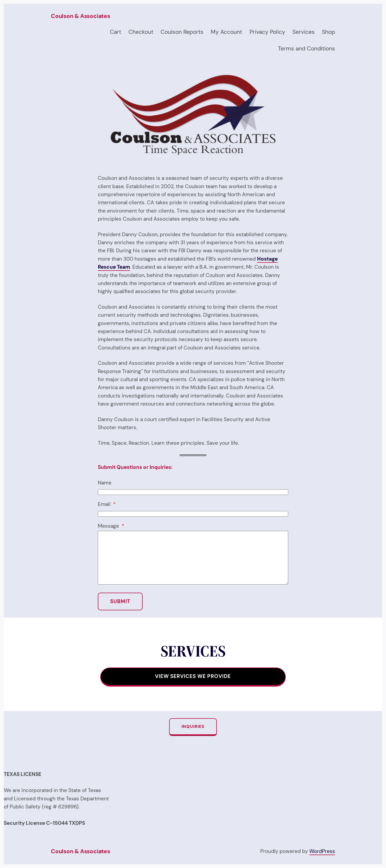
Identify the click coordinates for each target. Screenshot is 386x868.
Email (107, 504)
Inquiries (193, 726)
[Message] (193, 558)
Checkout (141, 32)
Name (105, 483)
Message (111, 526)
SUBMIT (120, 601)
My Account (226, 32)
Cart (116, 32)
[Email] (193, 514)
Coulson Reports (182, 32)
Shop (329, 32)
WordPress (322, 851)
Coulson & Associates (81, 16)
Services (304, 32)
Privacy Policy (267, 32)
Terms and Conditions (307, 49)
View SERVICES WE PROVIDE (193, 676)
